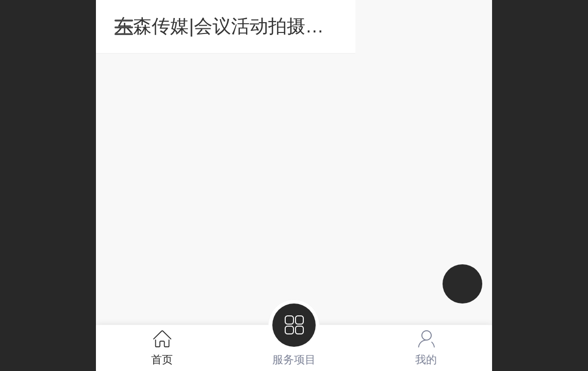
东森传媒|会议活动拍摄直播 (297, 26)
